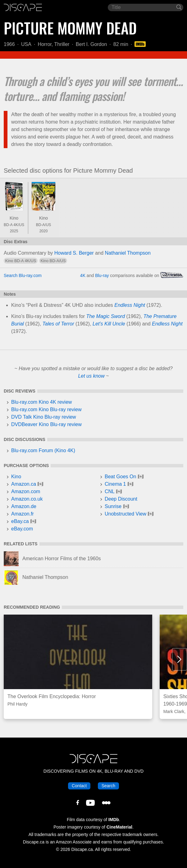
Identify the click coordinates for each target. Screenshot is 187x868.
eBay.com (22, 529)
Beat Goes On (120, 477)
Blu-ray (102, 275)
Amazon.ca (24, 484)
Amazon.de (24, 506)
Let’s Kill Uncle (109, 324)
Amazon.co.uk (27, 499)
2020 (44, 231)
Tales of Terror (58, 324)
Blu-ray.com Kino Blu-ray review (46, 409)
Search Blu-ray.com (23, 275)
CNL (110, 491)
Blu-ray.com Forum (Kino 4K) (43, 450)
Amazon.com (26, 491)
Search (108, 786)
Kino (14, 218)
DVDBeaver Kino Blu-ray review (46, 424)
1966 (9, 44)
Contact (79, 786)
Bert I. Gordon (91, 44)
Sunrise (113, 506)
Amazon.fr (23, 514)
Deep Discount (121, 499)
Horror (44, 44)
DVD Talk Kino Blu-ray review (44, 417)
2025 (14, 231)
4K (83, 275)
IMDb (114, 820)
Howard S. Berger (74, 253)
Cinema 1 (115, 484)
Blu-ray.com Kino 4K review (41, 402)
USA (26, 44)
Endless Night (130, 305)
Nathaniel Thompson (128, 253)
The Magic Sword (106, 316)
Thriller (62, 44)
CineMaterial (119, 827)
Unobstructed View (125, 514)
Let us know (91, 376)
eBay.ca (20, 521)
